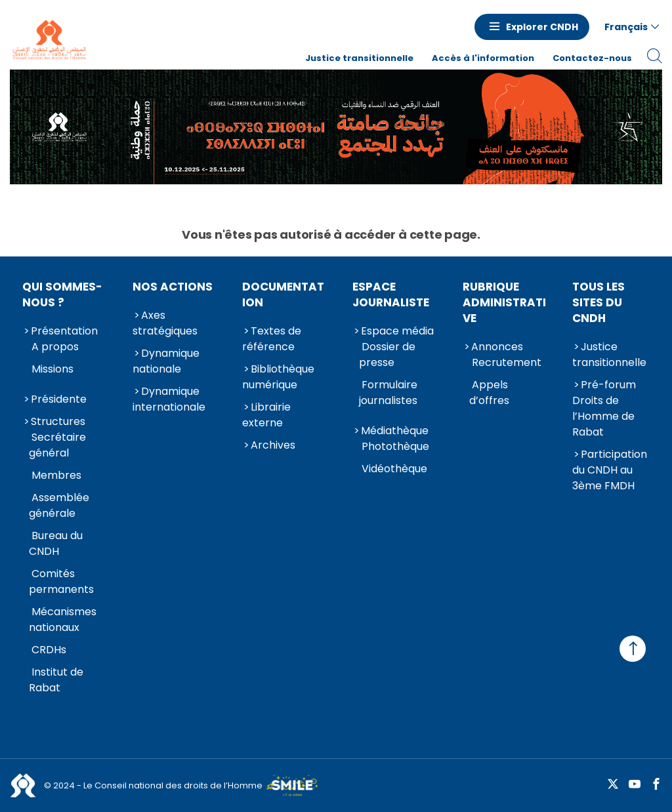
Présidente (59, 399)
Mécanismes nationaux (63, 619)
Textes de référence (272, 339)
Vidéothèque (394, 469)
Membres (56, 475)
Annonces (497, 347)
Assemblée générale (59, 505)
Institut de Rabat (56, 680)
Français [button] (626, 27)
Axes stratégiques (165, 323)
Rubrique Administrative (504, 302)
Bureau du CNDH (56, 543)
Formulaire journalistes (388, 393)
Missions (52, 369)
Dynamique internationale (169, 399)
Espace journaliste (391, 294)
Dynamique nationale (166, 361)
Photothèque (395, 446)
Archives (273, 445)
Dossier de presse (387, 355)
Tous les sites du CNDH (598, 302)
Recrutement (507, 362)
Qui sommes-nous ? (62, 294)
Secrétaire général (57, 445)
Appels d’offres (489, 393)
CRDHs (49, 650)
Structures (58, 421)
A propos (55, 347)
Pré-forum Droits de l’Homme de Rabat (604, 408)
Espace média (397, 331)
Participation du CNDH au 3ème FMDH (610, 470)
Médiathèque (395, 431)
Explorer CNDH (542, 27)
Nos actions (173, 287)
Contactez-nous (592, 58)
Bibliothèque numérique (278, 377)
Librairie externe (266, 415)
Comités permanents (61, 581)
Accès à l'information (483, 58)
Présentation (64, 331)
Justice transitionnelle (359, 58)
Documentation (283, 294)
